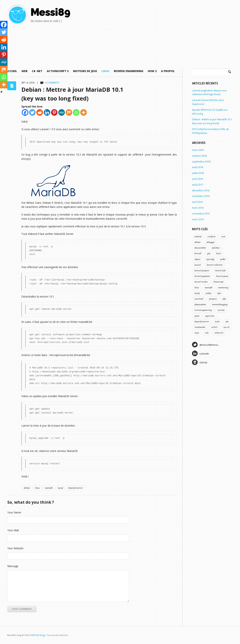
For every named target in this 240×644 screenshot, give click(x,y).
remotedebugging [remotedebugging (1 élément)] (220, 304)
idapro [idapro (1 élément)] (197, 259)
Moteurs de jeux (85, 71)
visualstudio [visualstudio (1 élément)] (200, 327)
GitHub (200, 362)
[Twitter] (32, 112)
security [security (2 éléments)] (221, 310)
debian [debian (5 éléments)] (198, 242)
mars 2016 (198, 208)
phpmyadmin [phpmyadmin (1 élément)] (200, 304)
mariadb (49, 488)
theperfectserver (76, 488)
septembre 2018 (201, 162)
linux (37, 488)
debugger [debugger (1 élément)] (211, 242)
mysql (60, 488)
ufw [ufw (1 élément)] (227, 322)
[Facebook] (25, 112)
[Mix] (69, 112)
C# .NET (37, 71)
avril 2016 (197, 202)
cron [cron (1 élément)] (223, 237)
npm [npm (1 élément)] (219, 293)
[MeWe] (62, 112)
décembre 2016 (201, 190)
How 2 (152, 71)
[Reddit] (40, 112)
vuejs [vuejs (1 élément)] (197, 333)
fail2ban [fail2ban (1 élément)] (216, 248)
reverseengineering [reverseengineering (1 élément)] (203, 310)
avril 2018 (197, 179)
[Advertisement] (165, 31)
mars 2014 (198, 219)
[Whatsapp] (76, 112)
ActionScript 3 (58, 71)
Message (13, 566)
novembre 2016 (201, 196)
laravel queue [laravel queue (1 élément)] (222, 276)
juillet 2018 (198, 173)
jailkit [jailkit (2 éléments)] (223, 259)
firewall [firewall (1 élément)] (198, 253)
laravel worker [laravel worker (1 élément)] (201, 282)
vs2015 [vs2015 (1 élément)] (214, 327)
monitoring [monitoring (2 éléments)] (223, 288)
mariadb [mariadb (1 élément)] (209, 288)
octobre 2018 (199, 156)
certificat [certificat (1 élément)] (211, 237)
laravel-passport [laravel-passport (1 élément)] (202, 271)
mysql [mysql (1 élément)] (197, 293)
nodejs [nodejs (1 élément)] (208, 293)
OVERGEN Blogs (37, 635)
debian (27, 488)
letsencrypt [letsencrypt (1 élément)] (219, 282)
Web (24, 71)
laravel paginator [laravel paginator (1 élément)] (202, 276)
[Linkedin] (47, 112)
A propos (168, 71)
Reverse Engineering (129, 71)
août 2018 (198, 167)
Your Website (15, 548)
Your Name (14, 512)
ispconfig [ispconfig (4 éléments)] (210, 259)
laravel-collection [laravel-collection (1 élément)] (215, 265)
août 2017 (198, 185)
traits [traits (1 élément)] (217, 322)
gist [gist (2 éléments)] (209, 253)
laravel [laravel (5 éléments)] (198, 265)
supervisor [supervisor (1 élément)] (210, 316)
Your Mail (13, 530)
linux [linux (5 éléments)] (197, 288)
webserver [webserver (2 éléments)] (219, 333)
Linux (105, 71)
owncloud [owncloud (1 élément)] (199, 299)
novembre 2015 (201, 213)
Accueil (12, 71)
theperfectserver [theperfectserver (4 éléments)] (202, 322)
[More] (84, 112)
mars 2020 (198, 150)
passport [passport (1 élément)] (213, 299)
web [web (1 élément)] (207, 333)
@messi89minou (205, 345)
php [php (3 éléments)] (224, 299)
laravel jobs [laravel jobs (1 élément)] (220, 271)
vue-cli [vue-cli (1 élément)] (226, 327)
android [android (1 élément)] (198, 237)
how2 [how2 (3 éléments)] (219, 253)
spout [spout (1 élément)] (197, 316)
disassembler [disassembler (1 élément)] (200, 248)
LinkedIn (201, 353)
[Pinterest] (54, 112)
